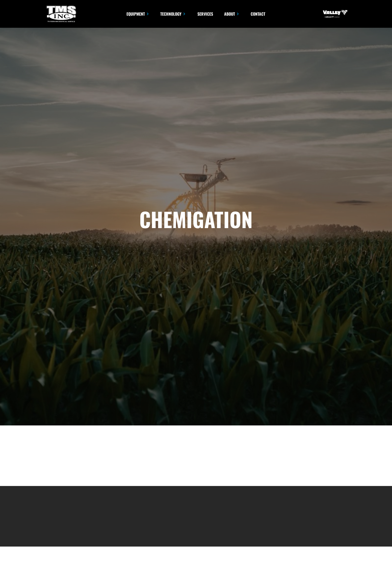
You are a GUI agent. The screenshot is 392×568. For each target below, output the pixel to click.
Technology (171, 14)
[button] (138, 14)
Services (205, 14)
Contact (258, 14)
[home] (61, 14)
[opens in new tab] (335, 14)
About (230, 14)
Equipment (136, 14)
